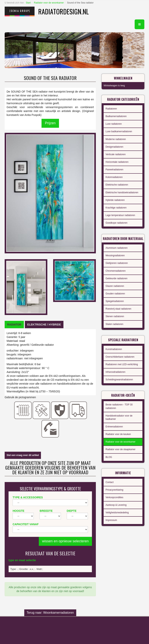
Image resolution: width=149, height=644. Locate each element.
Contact (110, 482)
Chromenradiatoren (116, 271)
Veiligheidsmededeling (117, 513)
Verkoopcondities (114, 497)
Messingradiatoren (115, 255)
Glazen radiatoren (115, 286)
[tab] (14, 325)
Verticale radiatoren (116, 154)
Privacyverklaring (114, 490)
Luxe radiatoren (114, 124)
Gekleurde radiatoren (117, 278)
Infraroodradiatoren (115, 372)
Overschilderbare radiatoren (120, 357)
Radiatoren (111, 109)
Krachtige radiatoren (116, 208)
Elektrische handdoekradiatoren (122, 192)
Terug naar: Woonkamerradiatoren (50, 613)
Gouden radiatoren (115, 294)
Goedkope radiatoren (117, 223)
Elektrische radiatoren (117, 185)
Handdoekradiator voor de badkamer (119, 417)
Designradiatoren (114, 147)
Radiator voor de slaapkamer (120, 449)
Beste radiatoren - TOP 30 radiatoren (119, 406)
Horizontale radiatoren (117, 162)
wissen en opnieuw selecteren (65, 541)
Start (28, 3)
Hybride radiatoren (115, 200)
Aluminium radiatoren (117, 248)
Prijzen (50, 123)
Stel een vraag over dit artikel (23, 455)
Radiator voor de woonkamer (49, 3)
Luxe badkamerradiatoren (119, 131)
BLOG (109, 457)
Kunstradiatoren (114, 349)
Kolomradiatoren (114, 177)
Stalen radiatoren (114, 324)
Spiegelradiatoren (115, 301)
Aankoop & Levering (116, 505)
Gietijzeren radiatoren (117, 263)
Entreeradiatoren (114, 427)
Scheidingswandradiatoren (119, 380)
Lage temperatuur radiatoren (120, 215)
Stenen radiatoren (115, 316)
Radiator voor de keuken (118, 434)
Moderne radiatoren (116, 139)
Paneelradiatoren (114, 170)
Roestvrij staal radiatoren (118, 309)
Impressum (111, 520)
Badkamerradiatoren (116, 116)
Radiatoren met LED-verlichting (122, 364)
